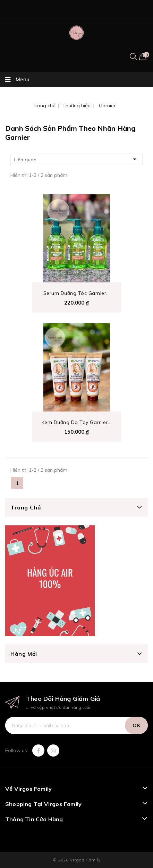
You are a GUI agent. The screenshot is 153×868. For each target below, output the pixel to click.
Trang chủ (26, 507)
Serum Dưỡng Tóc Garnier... (77, 293)
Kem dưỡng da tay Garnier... (77, 422)
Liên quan (76, 159)
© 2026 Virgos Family (77, 860)
